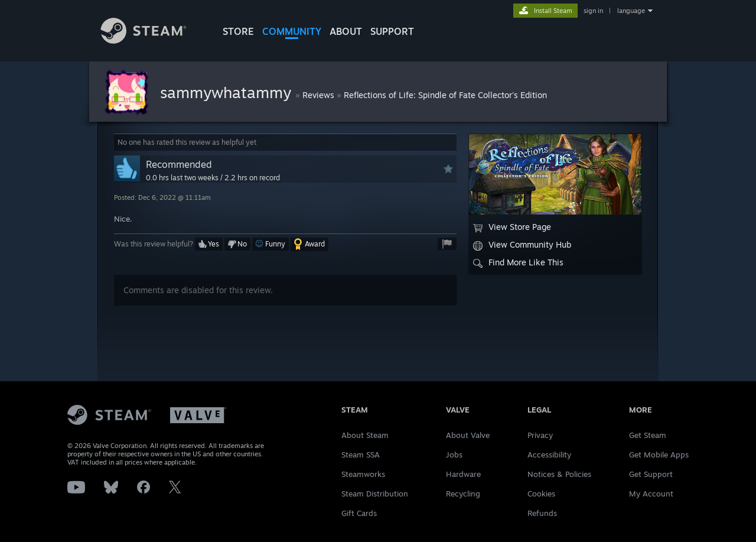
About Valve (468, 435)
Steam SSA (361, 455)
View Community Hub (522, 245)
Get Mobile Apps (659, 455)
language (631, 11)
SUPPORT (392, 31)
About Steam (365, 435)
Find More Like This (518, 262)
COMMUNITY (292, 31)
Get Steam (648, 435)
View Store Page (512, 227)
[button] (209, 244)
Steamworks (363, 474)
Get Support (651, 474)
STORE (238, 31)
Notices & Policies (559, 474)
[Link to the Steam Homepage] (152, 40)
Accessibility (549, 455)
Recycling (463, 494)
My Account (651, 494)
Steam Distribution (375, 494)
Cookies (541, 494)
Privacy (540, 435)
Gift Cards (359, 513)
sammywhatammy (228, 92)
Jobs (454, 455)
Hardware (463, 474)
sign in (593, 11)
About (346, 31)
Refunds (542, 513)
